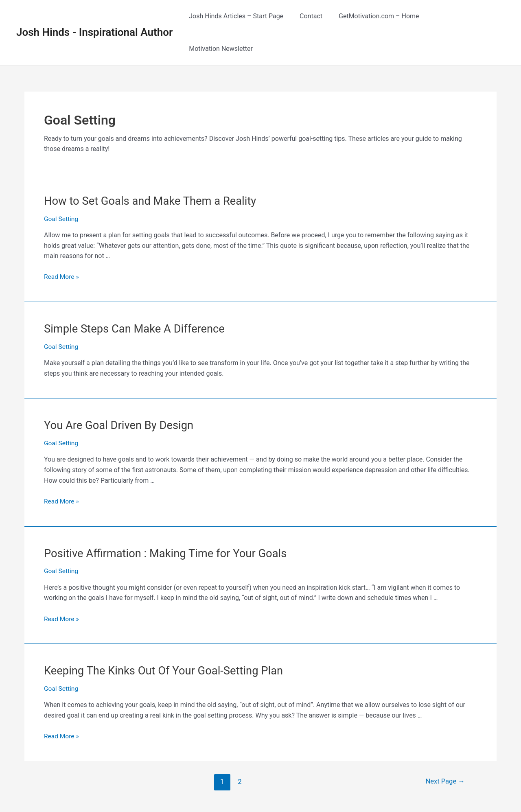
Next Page (444, 744)
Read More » (62, 243)
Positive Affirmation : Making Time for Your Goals (159, 518)
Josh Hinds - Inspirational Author (94, 16)
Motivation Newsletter (466, 16)
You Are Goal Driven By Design (115, 391)
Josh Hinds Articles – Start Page (245, 16)
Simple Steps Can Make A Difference (130, 295)
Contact (317, 16)
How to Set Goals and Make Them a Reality (145, 168)
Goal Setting (62, 185)
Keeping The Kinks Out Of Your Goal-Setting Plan (158, 634)
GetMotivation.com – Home (381, 16)
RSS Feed (405, 796)
